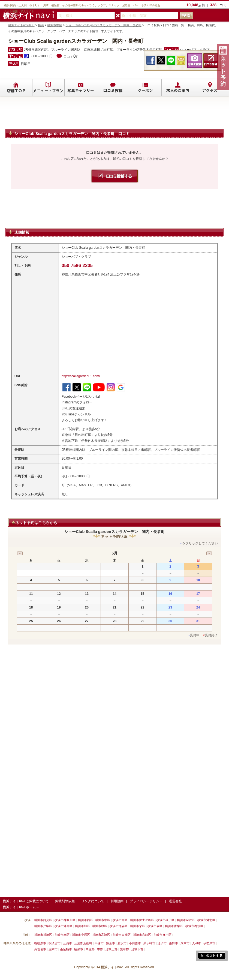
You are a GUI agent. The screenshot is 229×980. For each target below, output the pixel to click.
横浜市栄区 (138, 926)
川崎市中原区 (81, 935)
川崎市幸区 (62, 935)
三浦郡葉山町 (83, 943)
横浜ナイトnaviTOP (21, 25)
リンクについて (93, 901)
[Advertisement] (114, 115)
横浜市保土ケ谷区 (142, 920)
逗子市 (162, 943)
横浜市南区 (120, 920)
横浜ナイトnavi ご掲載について (26, 901)
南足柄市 (66, 949)
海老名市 (40, 949)
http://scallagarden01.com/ (81, 376)
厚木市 (185, 943)
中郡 (100, 949)
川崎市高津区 (101, 935)
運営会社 (175, 901)
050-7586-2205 (77, 266)
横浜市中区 (55, 25)
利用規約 (117, 901)
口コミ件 (71, 57)
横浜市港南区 (64, 926)
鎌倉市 (111, 943)
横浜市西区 (85, 920)
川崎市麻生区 (162, 935)
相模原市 (40, 943)
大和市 (196, 943)
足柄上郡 (112, 949)
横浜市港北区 (206, 920)
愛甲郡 (124, 949)
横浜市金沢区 (186, 920)
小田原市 (135, 943)
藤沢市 (122, 943)
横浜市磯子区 (165, 920)
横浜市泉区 (155, 926)
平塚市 (99, 943)
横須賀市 (55, 943)
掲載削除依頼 (65, 901)
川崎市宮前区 (142, 935)
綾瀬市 (79, 949)
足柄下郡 (137, 949)
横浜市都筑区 (194, 926)
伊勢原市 (209, 943)
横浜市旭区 (82, 926)
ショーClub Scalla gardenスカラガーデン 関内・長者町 (104, 25)
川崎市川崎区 (43, 935)
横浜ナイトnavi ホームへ (21, 907)
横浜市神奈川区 (65, 920)
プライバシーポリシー (146, 901)
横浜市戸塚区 (43, 926)
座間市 (53, 949)
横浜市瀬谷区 (119, 926)
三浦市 (67, 943)
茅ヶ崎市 (149, 943)
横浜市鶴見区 (43, 920)
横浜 (41, 25)
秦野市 (174, 943)
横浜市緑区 (100, 926)
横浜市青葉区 (174, 926)
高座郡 (90, 949)
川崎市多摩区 (122, 935)
